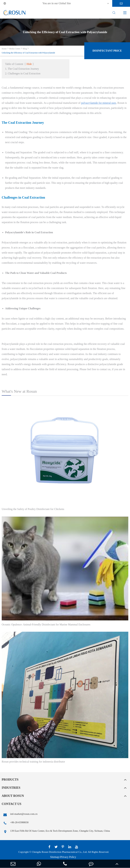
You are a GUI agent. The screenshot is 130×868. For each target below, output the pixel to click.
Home (4, 49)
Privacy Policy (68, 857)
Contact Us (12, 804)
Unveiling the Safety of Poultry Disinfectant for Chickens (33, 509)
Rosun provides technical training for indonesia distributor (33, 762)
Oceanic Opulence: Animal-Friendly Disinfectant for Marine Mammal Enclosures (46, 625)
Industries (11, 788)
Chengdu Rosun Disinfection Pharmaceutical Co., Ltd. (59, 852)
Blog (25, 49)
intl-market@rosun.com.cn (20, 815)
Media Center (15, 49)
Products (10, 780)
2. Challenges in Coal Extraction (23, 73)
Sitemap (55, 857)
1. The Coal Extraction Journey (22, 69)
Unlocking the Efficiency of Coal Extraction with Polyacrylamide (28, 53)
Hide (29, 64)
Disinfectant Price (107, 51)
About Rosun (13, 796)
